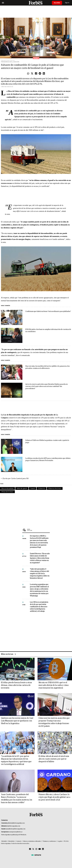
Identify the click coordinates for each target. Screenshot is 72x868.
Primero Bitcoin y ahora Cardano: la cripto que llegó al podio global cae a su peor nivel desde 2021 (54, 797)
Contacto (19, 841)
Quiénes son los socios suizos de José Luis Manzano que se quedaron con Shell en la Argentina (17, 721)
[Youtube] (40, 849)
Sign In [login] (67, 3)
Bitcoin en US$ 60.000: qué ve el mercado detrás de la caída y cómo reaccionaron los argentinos (54, 685)
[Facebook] (30, 849)
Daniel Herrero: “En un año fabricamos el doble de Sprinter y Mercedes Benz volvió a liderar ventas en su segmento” (40, 558)
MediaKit (4, 841)
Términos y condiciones (49, 841)
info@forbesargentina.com (13, 826)
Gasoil (33, 488)
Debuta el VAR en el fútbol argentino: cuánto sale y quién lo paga (47, 441)
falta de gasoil (22, 488)
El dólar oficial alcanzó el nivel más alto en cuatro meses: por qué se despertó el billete (54, 759)
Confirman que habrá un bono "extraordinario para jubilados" (48, 311)
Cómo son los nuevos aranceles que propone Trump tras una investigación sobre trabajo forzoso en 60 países (54, 722)
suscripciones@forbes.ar (16, 832)
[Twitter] (33, 849)
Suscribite (57, 3)
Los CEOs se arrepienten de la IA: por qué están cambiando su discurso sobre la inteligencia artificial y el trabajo (39, 607)
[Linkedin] (43, 849)
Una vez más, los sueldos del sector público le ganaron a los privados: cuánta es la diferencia (47, 367)
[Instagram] (36, 849)
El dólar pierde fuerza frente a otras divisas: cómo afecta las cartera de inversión (16, 685)
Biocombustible (7, 488)
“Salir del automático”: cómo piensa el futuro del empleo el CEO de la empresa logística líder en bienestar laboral (40, 574)
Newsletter (11, 841)
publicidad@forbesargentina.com (16, 823)
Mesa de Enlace (7, 492)
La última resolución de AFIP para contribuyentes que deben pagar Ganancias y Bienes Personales (48, 459)
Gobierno (42, 488)
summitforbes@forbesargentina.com (16, 829)
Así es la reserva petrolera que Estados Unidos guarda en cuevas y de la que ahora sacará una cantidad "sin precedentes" (46, 386)
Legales (60, 841)
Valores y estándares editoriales (32, 841)
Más (39, 530)
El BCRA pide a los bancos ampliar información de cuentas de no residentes (48, 331)
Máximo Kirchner (55, 488)
